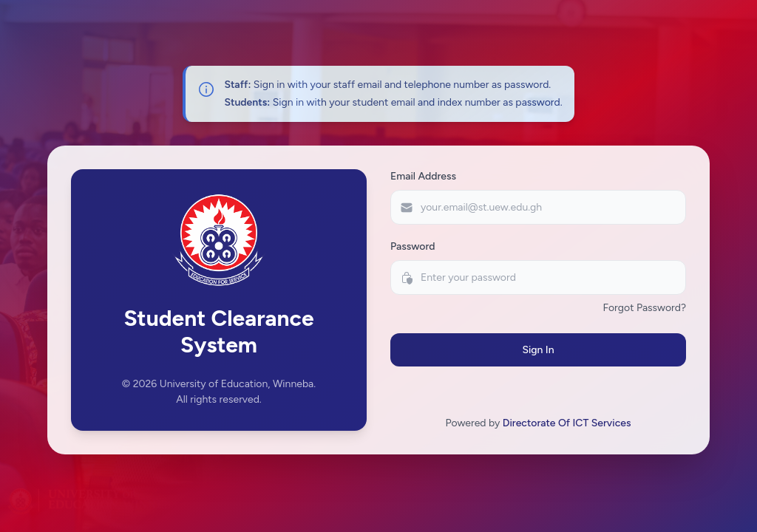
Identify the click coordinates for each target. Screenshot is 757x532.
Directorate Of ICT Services (567, 423)
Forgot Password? (644, 308)
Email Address (423, 176)
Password (413, 246)
